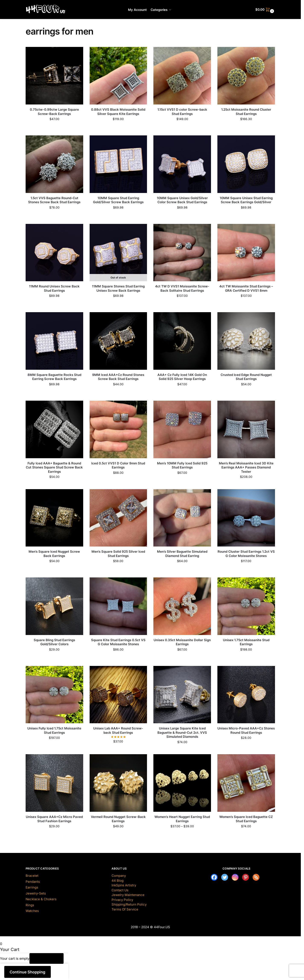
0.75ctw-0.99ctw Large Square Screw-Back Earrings (54, 112)
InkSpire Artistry (124, 885)
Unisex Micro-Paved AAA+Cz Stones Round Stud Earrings (246, 730)
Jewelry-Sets (36, 893)
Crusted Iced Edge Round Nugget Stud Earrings (246, 377)
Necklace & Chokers (41, 899)
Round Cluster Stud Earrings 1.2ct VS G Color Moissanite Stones (246, 554)
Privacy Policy (122, 900)
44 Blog (118, 881)
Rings (30, 905)
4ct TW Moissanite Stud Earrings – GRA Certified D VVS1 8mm (246, 288)
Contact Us (120, 890)
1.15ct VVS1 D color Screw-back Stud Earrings (182, 112)
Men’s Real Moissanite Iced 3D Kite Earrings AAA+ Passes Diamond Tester (246, 467)
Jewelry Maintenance (128, 895)
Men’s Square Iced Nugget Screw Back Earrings (54, 554)
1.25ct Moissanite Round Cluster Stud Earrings (246, 112)
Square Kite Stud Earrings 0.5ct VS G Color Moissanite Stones (118, 642)
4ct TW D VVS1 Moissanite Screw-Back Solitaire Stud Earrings (182, 288)
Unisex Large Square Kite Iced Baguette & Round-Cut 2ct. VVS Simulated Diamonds (182, 732)
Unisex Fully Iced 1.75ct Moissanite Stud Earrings (54, 730)
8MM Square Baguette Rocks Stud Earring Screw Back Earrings (54, 377)
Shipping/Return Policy (129, 904)
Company (119, 876)
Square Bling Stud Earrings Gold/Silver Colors (54, 642)
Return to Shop (47, 958)
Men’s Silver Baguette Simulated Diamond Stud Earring (182, 554)
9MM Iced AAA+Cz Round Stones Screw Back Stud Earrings (118, 377)
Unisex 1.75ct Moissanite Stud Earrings (246, 642)
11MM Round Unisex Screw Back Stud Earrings (54, 288)
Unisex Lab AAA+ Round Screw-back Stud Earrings (118, 730)
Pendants (33, 882)
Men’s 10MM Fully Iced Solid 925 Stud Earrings (182, 465)
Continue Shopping (27, 972)
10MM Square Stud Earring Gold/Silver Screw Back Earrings (118, 200)
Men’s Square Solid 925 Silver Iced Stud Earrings (118, 554)
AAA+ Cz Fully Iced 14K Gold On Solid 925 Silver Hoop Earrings (182, 377)
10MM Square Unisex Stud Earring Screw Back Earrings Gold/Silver (246, 200)
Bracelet (32, 876)
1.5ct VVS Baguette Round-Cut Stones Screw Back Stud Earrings (54, 200)
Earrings (32, 887)
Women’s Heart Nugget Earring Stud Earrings (182, 819)
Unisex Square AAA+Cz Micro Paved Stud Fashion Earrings (54, 819)
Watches (32, 911)
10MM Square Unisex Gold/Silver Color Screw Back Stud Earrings (182, 200)
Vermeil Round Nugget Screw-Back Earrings (118, 819)
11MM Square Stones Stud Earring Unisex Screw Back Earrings (118, 288)
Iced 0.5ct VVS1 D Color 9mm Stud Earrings (118, 465)
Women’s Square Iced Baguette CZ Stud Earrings (246, 819)
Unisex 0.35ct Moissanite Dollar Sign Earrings (182, 642)
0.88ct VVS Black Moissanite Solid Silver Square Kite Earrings (118, 112)
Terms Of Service (125, 909)
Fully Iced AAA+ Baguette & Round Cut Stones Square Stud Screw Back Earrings (54, 467)
